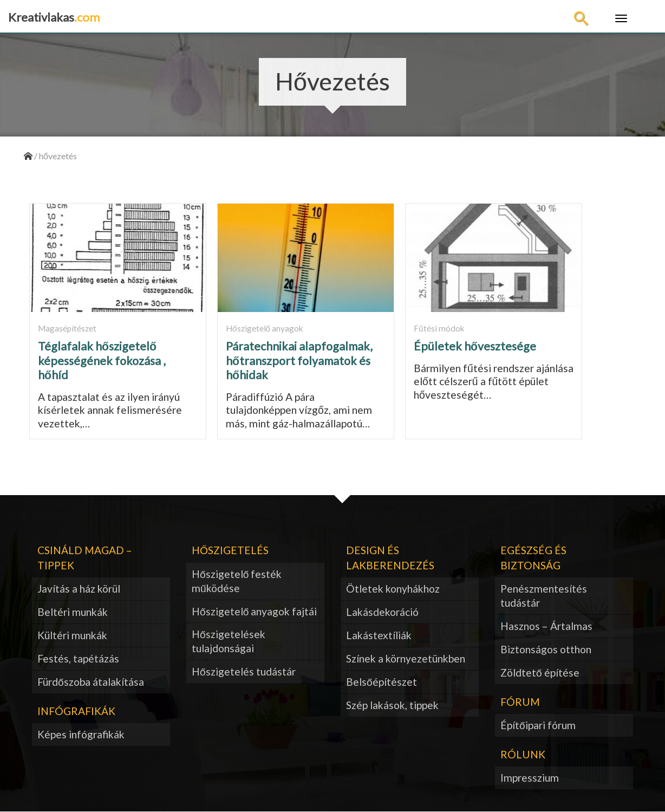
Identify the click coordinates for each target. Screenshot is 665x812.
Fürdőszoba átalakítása (91, 682)
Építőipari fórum (538, 725)
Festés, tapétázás (78, 658)
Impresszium (530, 778)
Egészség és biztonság (533, 557)
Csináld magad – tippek (85, 557)
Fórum (520, 702)
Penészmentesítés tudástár (544, 596)
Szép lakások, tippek (392, 705)
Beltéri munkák (73, 612)
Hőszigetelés (230, 550)
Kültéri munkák (72, 635)
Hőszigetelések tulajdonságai (229, 641)
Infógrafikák (76, 711)
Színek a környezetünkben (406, 658)
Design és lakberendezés (390, 557)
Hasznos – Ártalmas (546, 626)
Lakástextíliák (379, 635)
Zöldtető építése (540, 673)
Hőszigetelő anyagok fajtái (254, 611)
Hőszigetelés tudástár (244, 671)
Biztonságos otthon (546, 649)
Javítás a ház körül (79, 589)
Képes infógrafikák (81, 734)
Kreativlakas (54, 17)
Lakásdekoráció (382, 612)
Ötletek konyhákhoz (393, 589)
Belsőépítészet (382, 682)
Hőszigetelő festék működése (237, 581)
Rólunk (523, 754)
